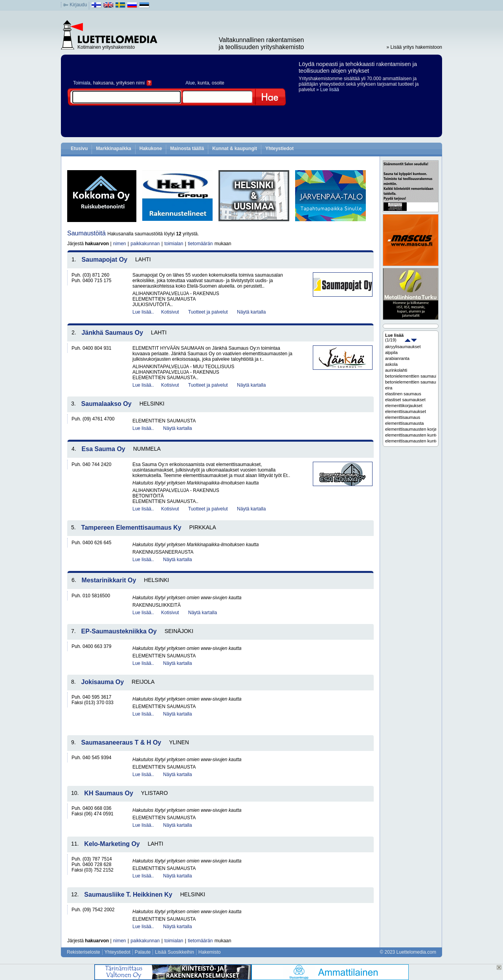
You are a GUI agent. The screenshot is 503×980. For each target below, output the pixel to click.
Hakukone (151, 149)
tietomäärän (200, 244)
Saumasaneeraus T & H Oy (121, 742)
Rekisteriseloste (84, 952)
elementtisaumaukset (406, 411)
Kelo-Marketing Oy (112, 844)
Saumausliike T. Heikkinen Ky (128, 895)
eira (389, 388)
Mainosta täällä (187, 149)
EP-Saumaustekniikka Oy (119, 631)
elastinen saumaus (403, 394)
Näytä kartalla (251, 312)
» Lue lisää (328, 90)
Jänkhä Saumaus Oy (113, 333)
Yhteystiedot (279, 149)
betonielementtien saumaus (411, 382)
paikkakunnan (145, 244)
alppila (391, 352)
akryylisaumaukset (403, 347)
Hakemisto (210, 952)
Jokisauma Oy (103, 682)
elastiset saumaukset (405, 400)
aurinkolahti (396, 370)
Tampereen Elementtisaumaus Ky (131, 528)
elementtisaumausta (404, 423)
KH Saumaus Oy (108, 793)
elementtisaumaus (403, 417)
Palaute (143, 952)
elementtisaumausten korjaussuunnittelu (411, 429)
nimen (120, 244)
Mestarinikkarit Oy (109, 580)
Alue (190, 83)
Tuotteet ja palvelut (208, 312)
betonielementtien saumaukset (411, 376)
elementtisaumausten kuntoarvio (411, 435)
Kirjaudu (78, 5)
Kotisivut (170, 312)
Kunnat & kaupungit (235, 149)
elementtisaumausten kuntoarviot (411, 441)
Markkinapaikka (113, 149)
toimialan (174, 244)
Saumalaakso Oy (106, 404)
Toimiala (82, 83)
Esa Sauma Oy (104, 449)
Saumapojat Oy (105, 260)
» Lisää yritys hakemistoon (414, 47)
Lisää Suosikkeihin (174, 952)
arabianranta (397, 358)
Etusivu (79, 149)
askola (391, 364)
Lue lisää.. (143, 312)
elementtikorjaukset (404, 406)
